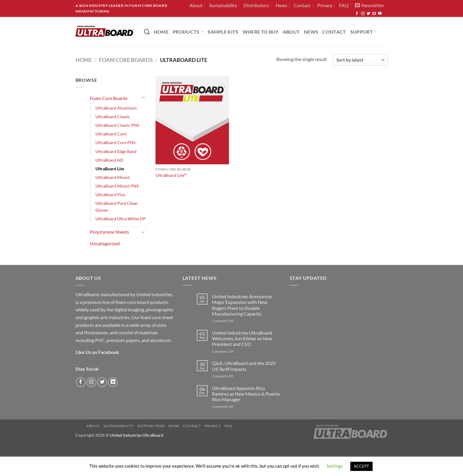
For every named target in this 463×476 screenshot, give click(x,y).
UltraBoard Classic (113, 117)
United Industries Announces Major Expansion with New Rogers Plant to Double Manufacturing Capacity (242, 305)
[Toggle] (143, 98)
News (281, 5)
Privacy (325, 5)
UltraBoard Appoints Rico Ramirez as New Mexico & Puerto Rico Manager (246, 394)
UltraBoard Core (111, 134)
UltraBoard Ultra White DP (121, 219)
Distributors (256, 5)
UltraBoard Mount (113, 177)
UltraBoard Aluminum (116, 108)
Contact (302, 5)
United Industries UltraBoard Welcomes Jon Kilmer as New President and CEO (242, 338)
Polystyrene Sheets (109, 232)
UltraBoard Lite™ (171, 175)
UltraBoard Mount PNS (117, 186)
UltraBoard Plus (110, 195)
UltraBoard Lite (110, 169)
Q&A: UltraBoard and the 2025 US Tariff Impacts (244, 366)
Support (364, 32)
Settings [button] (335, 466)
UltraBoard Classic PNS (117, 125)
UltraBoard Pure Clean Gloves (117, 207)
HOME (161, 32)
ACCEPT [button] (361, 466)
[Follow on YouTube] (380, 14)
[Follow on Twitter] (368, 14)
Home (84, 60)
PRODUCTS (188, 32)
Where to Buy (261, 32)
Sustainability (223, 5)
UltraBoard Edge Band (116, 151)
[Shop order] (360, 60)
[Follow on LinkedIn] (113, 382)
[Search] (147, 32)
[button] (370, 5)
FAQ (344, 5)
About (196, 5)
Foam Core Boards (126, 60)
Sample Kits (223, 32)
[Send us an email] (374, 14)
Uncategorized (105, 243)
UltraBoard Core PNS (115, 142)
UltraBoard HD (110, 160)
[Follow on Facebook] (357, 14)
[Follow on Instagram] (363, 14)
